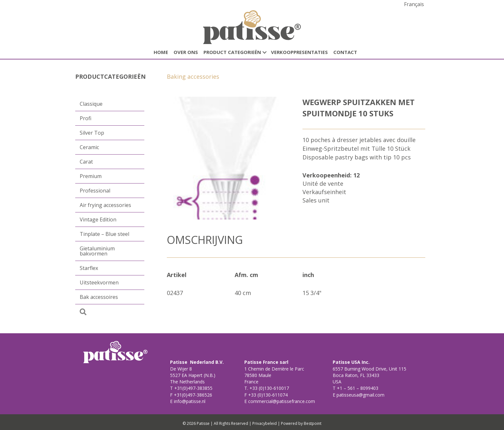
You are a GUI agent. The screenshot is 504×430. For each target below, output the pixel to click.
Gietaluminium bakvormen (97, 251)
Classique (91, 104)
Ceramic (89, 147)
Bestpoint (313, 423)
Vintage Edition (98, 219)
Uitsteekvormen (99, 282)
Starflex (89, 268)
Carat (86, 162)
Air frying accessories (105, 205)
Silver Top (92, 133)
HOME (161, 52)
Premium (91, 176)
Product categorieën (232, 52)
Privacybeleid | (266, 423)
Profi (85, 118)
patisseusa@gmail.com (360, 395)
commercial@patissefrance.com (281, 401)
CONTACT (345, 52)
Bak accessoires (99, 297)
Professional (95, 191)
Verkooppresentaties (299, 52)
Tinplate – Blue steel (104, 234)
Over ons (186, 52)
